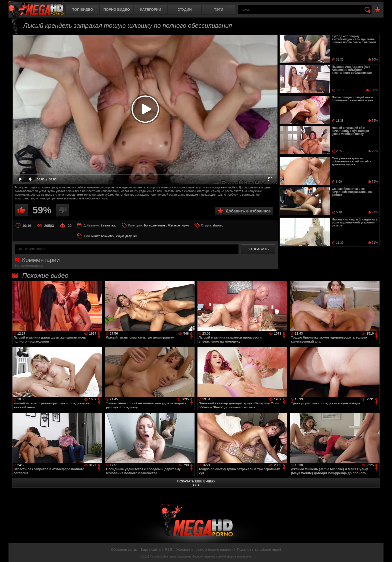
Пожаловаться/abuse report (259, 549)
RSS (168, 549)
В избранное (377, 10)
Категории (151, 10)
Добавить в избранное (248, 211)
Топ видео (83, 10)
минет (95, 236)
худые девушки (127, 236)
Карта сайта (151, 549)
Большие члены (155, 225)
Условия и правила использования (204, 549)
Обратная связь (124, 549)
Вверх (384, 553)
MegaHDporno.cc (35, 9)
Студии (184, 10)
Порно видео (117, 10)
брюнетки (108, 236)
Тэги (219, 10)
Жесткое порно (178, 225)
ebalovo (218, 225)
